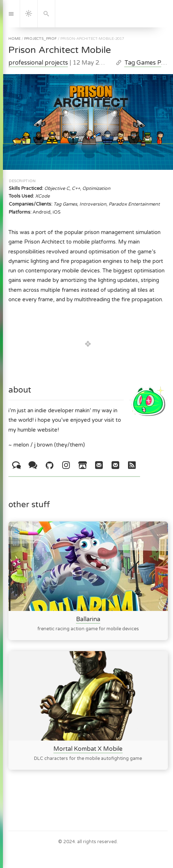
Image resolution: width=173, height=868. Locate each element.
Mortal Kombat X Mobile (88, 749)
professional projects (38, 63)
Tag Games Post (147, 63)
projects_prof (40, 39)
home (14, 39)
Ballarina (88, 619)
